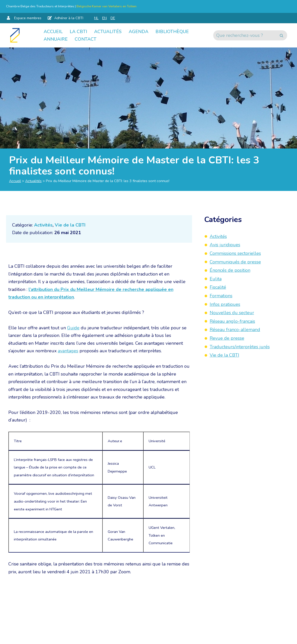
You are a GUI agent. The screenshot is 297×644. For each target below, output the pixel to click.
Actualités (108, 32)
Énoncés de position (230, 270)
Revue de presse (227, 338)
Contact (86, 39)
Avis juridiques (225, 245)
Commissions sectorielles (235, 253)
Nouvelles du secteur (232, 313)
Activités (43, 225)
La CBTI (78, 32)
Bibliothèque (172, 32)
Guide (73, 328)
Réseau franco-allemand (235, 330)
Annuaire (56, 39)
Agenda (139, 32)
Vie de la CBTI (70, 225)
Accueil (53, 32)
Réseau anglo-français (232, 321)
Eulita (216, 279)
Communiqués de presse (235, 262)
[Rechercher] (245, 35)
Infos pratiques (225, 304)
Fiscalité (218, 287)
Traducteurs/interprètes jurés (240, 347)
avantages (68, 351)
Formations (221, 296)
